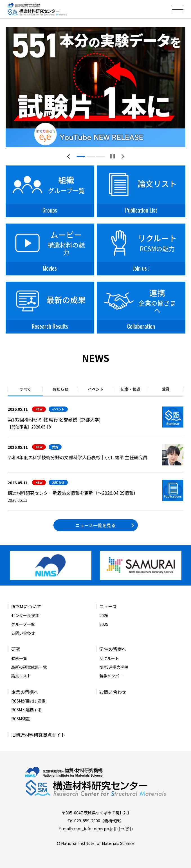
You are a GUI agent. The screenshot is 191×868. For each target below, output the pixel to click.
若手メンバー (111, 676)
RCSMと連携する (26, 710)
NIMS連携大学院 (114, 667)
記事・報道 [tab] (131, 389)
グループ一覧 (23, 624)
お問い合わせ (23, 633)
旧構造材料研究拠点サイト (38, 735)
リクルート (109, 658)
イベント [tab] (96, 389)
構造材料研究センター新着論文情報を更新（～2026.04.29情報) (71, 493)
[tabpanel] (95, 87)
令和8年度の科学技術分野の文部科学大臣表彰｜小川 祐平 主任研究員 (77, 457)
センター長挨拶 (25, 615)
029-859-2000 (87, 821)
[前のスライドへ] (69, 156)
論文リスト (21, 676)
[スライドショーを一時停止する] (112, 156)
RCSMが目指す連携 (28, 701)
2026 (104, 615)
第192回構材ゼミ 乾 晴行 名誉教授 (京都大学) (54, 419)
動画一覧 (19, 658)
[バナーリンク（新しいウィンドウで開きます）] (51, 565)
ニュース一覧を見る (95, 525)
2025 (104, 624)
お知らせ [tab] (60, 389)
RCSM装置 (21, 719)
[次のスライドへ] (122, 156)
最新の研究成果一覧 (29, 667)
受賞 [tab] (166, 389)
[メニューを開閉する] (178, 9)
